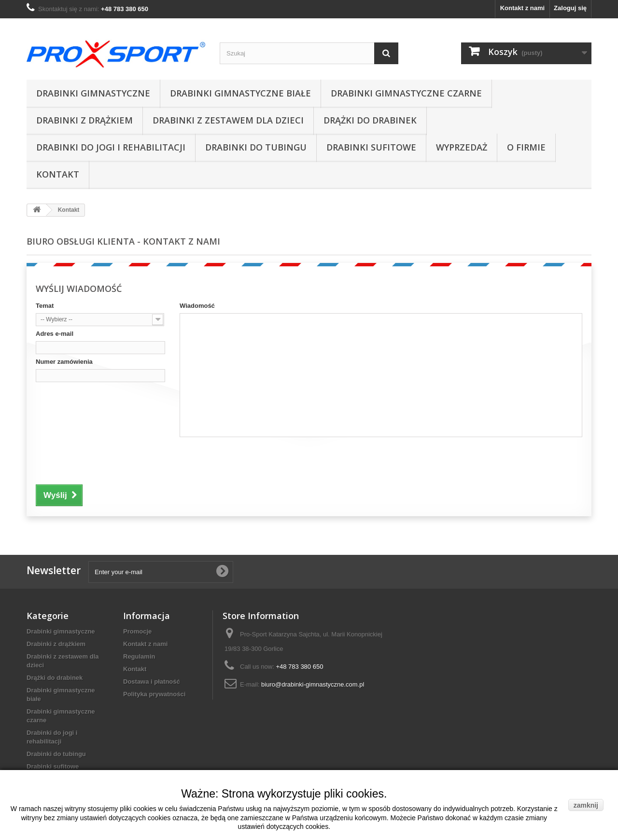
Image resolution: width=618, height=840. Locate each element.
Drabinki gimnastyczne (93, 93)
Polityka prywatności (154, 694)
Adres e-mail (55, 334)
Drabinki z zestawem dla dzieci (228, 120)
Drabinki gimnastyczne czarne (406, 93)
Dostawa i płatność (152, 682)
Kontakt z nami (522, 8)
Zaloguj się (570, 8)
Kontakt (58, 174)
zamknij (586, 805)
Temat (45, 306)
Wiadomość (197, 306)
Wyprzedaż (462, 147)
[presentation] (109, 459)
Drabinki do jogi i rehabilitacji (111, 147)
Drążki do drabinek (370, 120)
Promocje (137, 631)
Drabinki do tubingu (256, 147)
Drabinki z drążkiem (84, 120)
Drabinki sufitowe (371, 147)
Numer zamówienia (64, 362)
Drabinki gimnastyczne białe (240, 93)
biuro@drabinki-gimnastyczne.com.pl (313, 684)
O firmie (526, 147)
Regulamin (139, 656)
